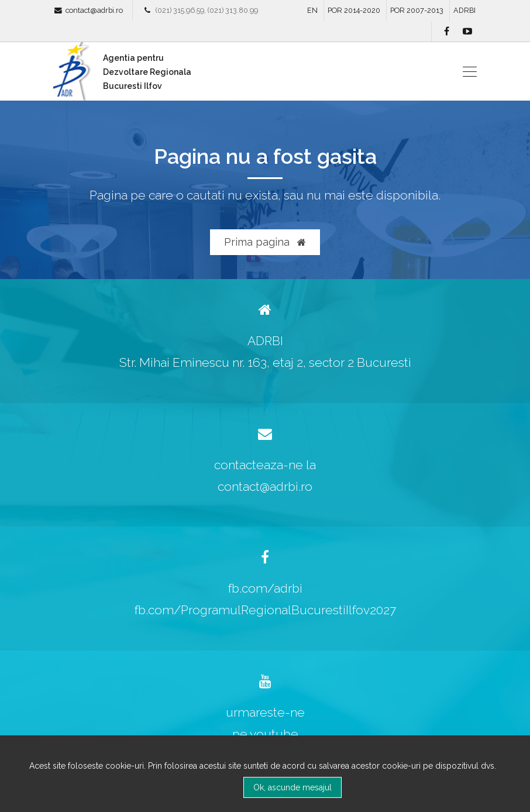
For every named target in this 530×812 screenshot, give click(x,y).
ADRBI (464, 10)
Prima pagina (265, 242)
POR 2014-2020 (354, 10)
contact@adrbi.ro (94, 10)
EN (312, 10)
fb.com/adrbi (265, 588)
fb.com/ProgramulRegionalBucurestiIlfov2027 (265, 610)
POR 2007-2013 (417, 10)
